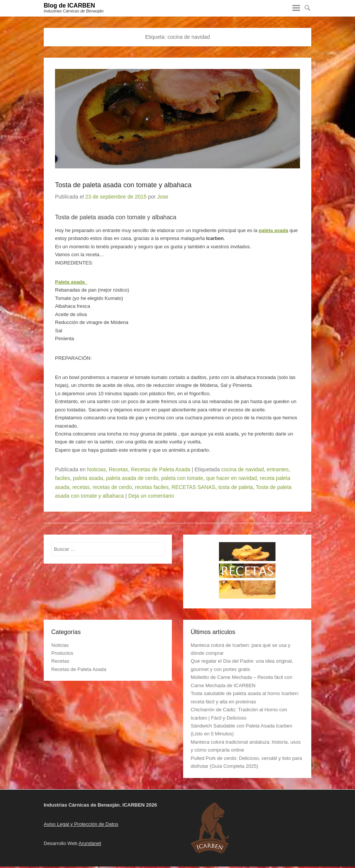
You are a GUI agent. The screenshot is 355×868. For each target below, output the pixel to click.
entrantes (278, 469)
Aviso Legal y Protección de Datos (81, 824)
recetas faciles (152, 487)
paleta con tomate (182, 478)
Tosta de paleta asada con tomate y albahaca (123, 185)
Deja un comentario (151, 496)
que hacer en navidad (232, 478)
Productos (62, 653)
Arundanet (90, 843)
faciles (63, 478)
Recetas (118, 469)
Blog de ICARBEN (69, 5)
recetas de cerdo (112, 487)
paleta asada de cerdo (132, 478)
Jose (163, 197)
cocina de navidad (243, 469)
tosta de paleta (236, 487)
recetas (81, 487)
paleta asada (274, 230)
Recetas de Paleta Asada (161, 469)
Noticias (96, 469)
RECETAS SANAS (193, 487)
